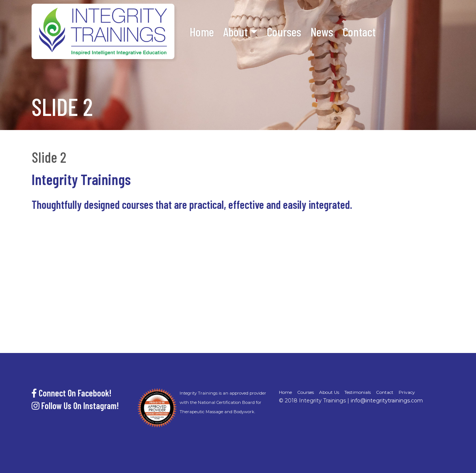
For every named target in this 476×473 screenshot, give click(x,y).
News (322, 32)
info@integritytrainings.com (387, 401)
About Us (329, 392)
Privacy (407, 392)
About (235, 32)
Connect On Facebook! (72, 393)
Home (202, 32)
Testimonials (358, 392)
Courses (284, 32)
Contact (359, 32)
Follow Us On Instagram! (75, 406)
